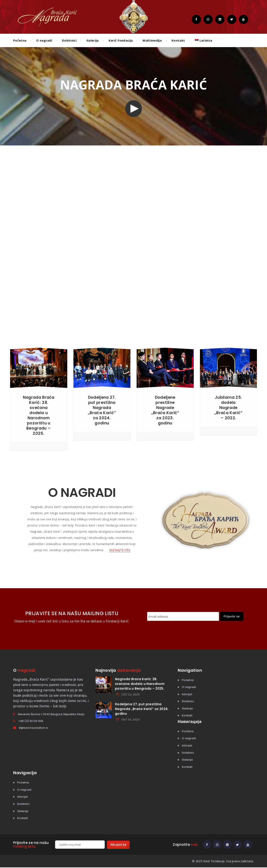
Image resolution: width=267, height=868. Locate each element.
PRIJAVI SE (118, 845)
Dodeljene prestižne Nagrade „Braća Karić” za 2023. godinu (165, 410)
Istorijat (187, 694)
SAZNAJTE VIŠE (120, 550)
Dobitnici (69, 40)
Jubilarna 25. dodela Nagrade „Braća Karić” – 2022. (228, 408)
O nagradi (44, 40)
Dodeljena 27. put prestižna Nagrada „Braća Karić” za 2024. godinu (102, 410)
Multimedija (152, 40)
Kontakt (178, 40)
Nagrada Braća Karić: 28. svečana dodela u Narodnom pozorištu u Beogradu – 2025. (39, 415)
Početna (20, 40)
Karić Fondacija (121, 40)
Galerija (93, 40)
